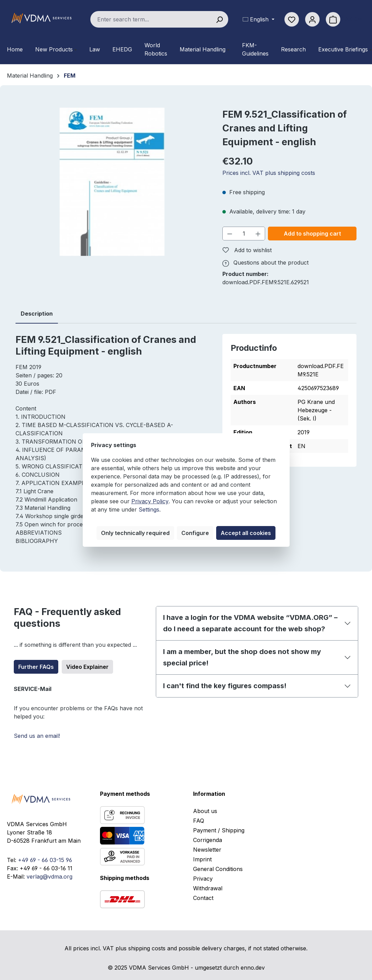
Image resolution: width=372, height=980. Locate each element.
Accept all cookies (246, 533)
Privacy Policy (150, 501)
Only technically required (135, 533)
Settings (149, 509)
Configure (195, 533)
